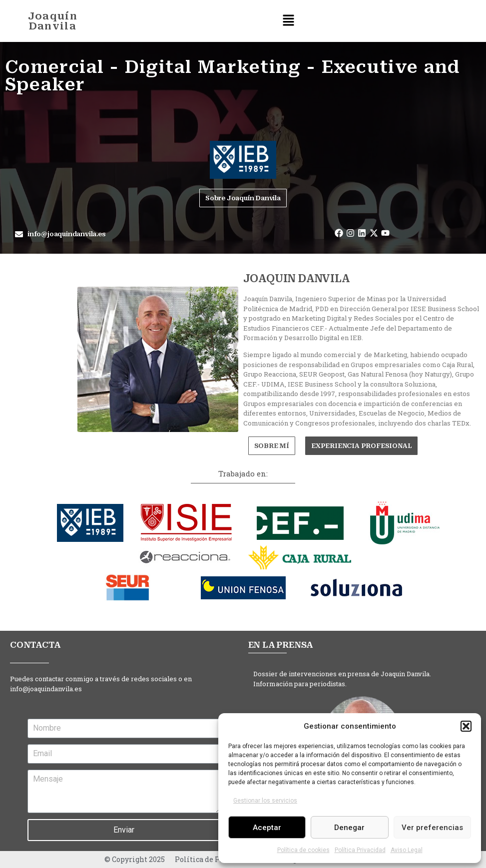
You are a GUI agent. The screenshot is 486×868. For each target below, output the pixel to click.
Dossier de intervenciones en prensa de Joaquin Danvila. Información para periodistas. (342, 679)
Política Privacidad (360, 850)
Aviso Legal (407, 850)
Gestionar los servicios (265, 801)
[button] (466, 726)
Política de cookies (303, 850)
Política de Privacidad (214, 859)
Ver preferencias (432, 828)
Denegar (349, 828)
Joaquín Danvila (53, 21)
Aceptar (267, 828)
